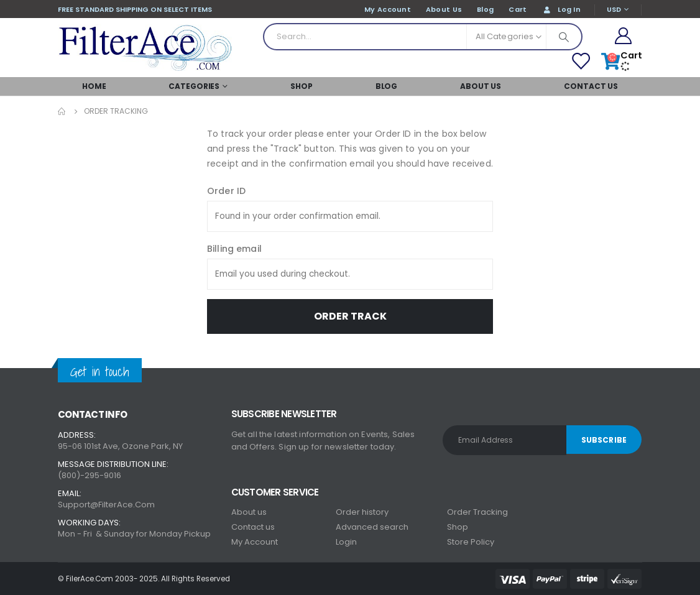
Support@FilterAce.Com (106, 505)
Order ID (226, 191)
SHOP (302, 86)
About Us (481, 86)
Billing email (234, 249)
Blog (387, 86)
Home (94, 86)
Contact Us (591, 86)
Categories (194, 86)
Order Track (350, 316)
